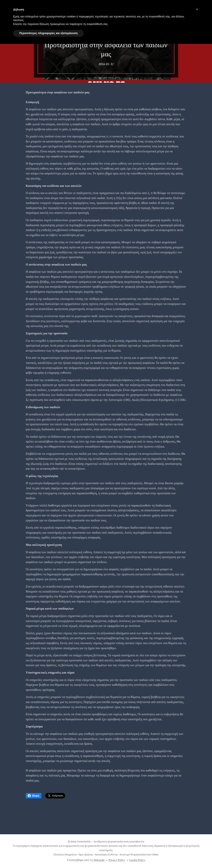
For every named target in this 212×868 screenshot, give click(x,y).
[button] (197, 9)
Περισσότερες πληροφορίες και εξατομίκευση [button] (48, 33)
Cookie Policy (137, 860)
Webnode (99, 860)
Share (34, 796)
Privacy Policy (117, 860)
